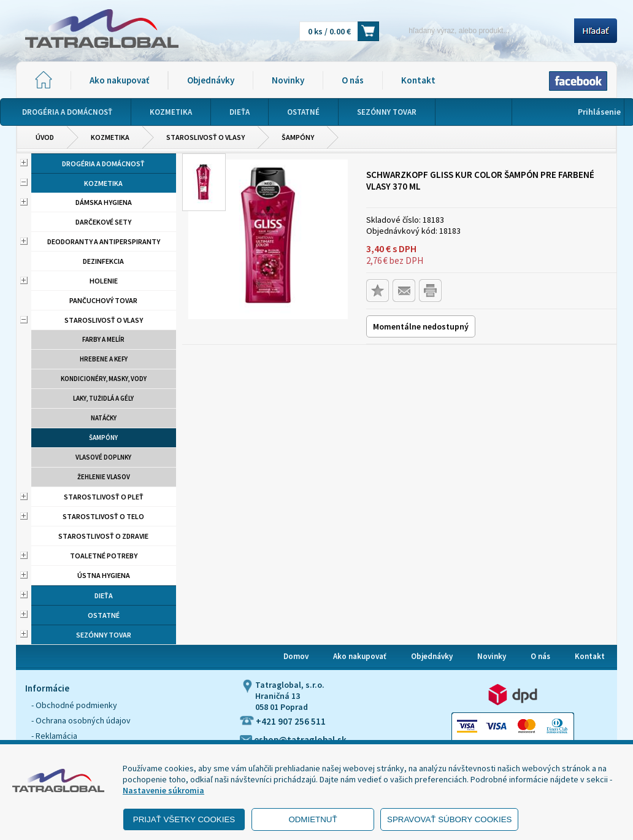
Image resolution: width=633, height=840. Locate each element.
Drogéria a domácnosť (103, 164)
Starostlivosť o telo (103, 516)
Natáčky (104, 418)
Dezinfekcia (103, 261)
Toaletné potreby (104, 556)
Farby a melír (103, 339)
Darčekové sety (103, 222)
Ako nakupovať (119, 80)
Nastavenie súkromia (163, 790)
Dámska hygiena (104, 202)
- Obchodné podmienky (74, 705)
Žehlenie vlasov (104, 477)
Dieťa (104, 595)
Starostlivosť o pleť (104, 497)
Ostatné (104, 615)
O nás (353, 80)
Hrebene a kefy (104, 359)
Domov (296, 656)
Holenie (104, 281)
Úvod (45, 137)
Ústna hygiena (104, 575)
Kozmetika (110, 137)
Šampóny (298, 137)
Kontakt (418, 80)
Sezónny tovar (104, 635)
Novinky (288, 80)
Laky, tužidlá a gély (103, 398)
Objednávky (211, 80)
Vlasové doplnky (103, 457)
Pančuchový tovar (103, 300)
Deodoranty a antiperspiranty (104, 241)
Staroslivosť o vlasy (205, 137)
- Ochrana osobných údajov (81, 720)
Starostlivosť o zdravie (103, 536)
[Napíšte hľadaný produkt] (481, 30)
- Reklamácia (54, 736)
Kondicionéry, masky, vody (104, 379)
